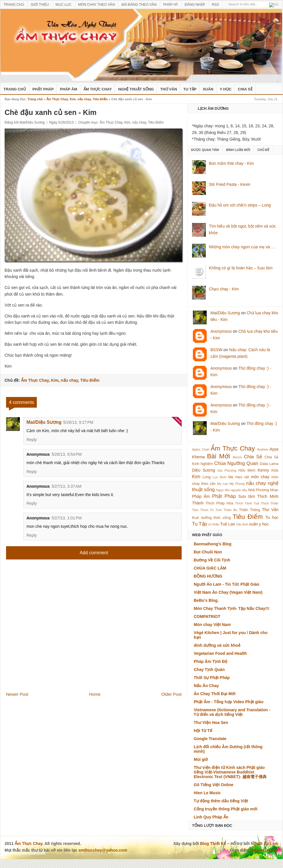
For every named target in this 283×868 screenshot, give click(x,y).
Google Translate (210, 739)
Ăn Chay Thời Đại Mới (215, 694)
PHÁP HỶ (171, 5)
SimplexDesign (264, 850)
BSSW (216, 350)
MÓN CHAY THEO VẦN (96, 5)
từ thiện (214, 524)
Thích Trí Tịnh (211, 510)
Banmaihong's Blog (213, 544)
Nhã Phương (259, 490)
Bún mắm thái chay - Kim (232, 163)
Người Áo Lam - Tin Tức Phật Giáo (227, 584)
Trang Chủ (15, 89)
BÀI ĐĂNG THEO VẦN (139, 5)
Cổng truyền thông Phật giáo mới (226, 809)
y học (264, 524)
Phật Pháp (43, 89)
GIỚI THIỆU (40, 5)
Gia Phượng (227, 470)
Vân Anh (242, 524)
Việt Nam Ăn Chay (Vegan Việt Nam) (228, 592)
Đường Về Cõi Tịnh (212, 560)
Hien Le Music (207, 793)
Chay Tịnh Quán (209, 670)
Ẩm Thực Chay (98, 89)
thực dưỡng (202, 518)
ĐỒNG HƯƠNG (208, 576)
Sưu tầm (247, 496)
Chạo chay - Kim (224, 289)
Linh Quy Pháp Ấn (211, 817)
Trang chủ (35, 99)
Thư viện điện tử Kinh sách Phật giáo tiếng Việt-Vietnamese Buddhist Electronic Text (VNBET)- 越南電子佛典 (230, 772)
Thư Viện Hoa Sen (211, 723)
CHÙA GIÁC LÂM (210, 568)
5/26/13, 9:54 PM (67, 454)
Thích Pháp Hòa (219, 503)
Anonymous (221, 331)
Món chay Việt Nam (212, 625)
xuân (253, 524)
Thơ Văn (168, 89)
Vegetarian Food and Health (220, 653)
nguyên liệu (239, 490)
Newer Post (17, 694)
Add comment (94, 553)
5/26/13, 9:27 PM (78, 422)
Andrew (263, 449)
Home (95, 694)
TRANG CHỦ (14, 5)
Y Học (226, 89)
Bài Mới (219, 456)
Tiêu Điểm (100, 99)
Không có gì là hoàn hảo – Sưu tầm (241, 268)
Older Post (171, 694)
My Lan (223, 484)
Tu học (272, 517)
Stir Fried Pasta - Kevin (230, 184)
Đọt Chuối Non (208, 552)
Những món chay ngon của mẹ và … (242, 247)
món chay (260, 477)
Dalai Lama (269, 464)
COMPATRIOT (207, 617)
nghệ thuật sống (136, 89)
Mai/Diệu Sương (44, 422)
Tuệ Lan (228, 524)
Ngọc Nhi (223, 490)
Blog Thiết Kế (213, 844)
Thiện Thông (249, 510)
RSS (215, 5)
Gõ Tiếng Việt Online (214, 785)
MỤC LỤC (63, 5)
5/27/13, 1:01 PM (67, 518)
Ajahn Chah (201, 449)
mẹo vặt (242, 477)
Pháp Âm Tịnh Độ (210, 661)
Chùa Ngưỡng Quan (236, 463)
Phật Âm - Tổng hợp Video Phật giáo (229, 702)
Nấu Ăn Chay (206, 686)
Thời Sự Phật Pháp (212, 678)
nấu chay (84, 99)
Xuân (208, 89)
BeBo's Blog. (206, 600)
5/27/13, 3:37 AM (67, 486)
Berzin (238, 457)
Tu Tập (190, 89)
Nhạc (274, 490)
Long (207, 477)
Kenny (263, 470)
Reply (32, 440)
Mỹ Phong (237, 484)
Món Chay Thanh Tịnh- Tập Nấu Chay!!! (232, 608)
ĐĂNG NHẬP (195, 5)
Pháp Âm (69, 89)
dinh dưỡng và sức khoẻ (217, 645)
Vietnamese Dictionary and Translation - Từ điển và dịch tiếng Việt (232, 712)
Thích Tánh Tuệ (247, 503)
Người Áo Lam (265, 844)
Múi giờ (201, 759)
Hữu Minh (247, 470)
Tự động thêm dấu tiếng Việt (221, 801)
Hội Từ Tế (203, 731)
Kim (73, 99)
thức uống (222, 518)
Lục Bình (219, 477)
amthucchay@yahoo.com (103, 850)
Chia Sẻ (245, 89)
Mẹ (231, 477)
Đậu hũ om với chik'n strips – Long (240, 205)
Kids (275, 470)
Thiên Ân (231, 510)
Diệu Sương (204, 470)
